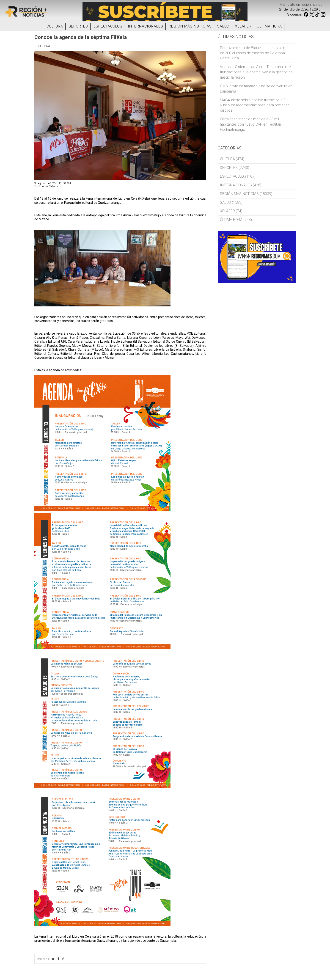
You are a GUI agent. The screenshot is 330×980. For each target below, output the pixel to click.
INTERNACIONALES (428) (241, 185)
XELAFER (243, 26)
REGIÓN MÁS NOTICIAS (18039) (246, 194)
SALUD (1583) (231, 202)
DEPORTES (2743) (235, 168)
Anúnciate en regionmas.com (303, 5)
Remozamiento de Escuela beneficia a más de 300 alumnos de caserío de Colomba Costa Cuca (255, 53)
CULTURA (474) (232, 159)
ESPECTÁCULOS (108, 26)
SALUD (223, 26)
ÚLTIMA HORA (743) (236, 220)
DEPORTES (78, 26)
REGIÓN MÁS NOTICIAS (190, 26)
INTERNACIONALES (146, 26)
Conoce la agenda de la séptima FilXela (81, 37)
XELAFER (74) (231, 211)
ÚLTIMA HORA (269, 26)
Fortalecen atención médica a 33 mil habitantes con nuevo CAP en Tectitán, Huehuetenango (251, 124)
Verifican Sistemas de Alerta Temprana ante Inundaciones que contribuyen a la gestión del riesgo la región (257, 72)
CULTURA (55, 26)
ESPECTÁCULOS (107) (238, 176)
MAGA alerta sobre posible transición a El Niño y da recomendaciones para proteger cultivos (254, 105)
